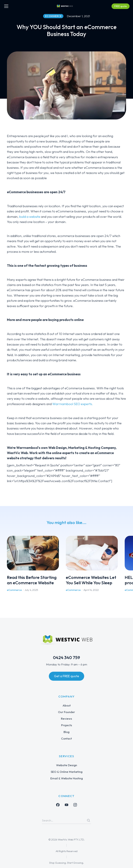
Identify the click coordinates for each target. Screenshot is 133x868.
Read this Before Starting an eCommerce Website (32, 580)
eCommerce (14, 590)
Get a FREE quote (66, 676)
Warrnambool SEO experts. (73, 404)
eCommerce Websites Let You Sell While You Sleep (91, 580)
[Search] (88, 820)
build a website (30, 217)
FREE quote (121, 6)
